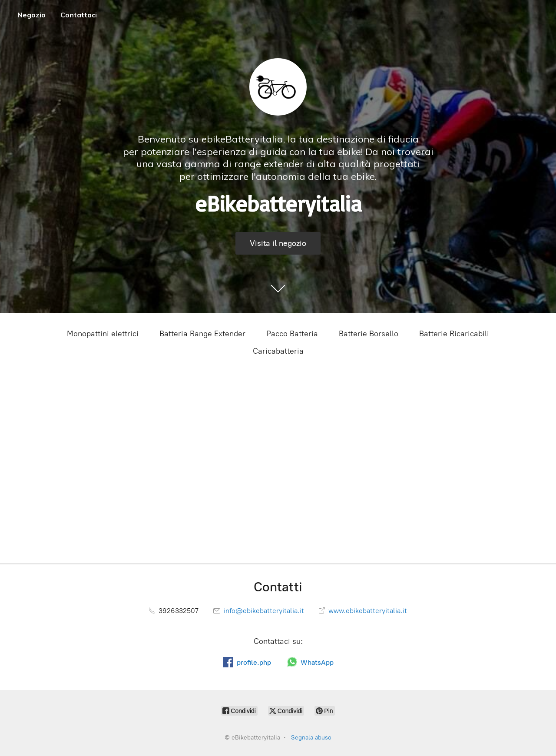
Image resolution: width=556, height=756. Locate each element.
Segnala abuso (311, 738)
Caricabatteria (278, 351)
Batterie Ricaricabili (454, 334)
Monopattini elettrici (103, 334)
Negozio (31, 15)
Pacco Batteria (292, 334)
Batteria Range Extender (202, 334)
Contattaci (79, 15)
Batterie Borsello (369, 334)
